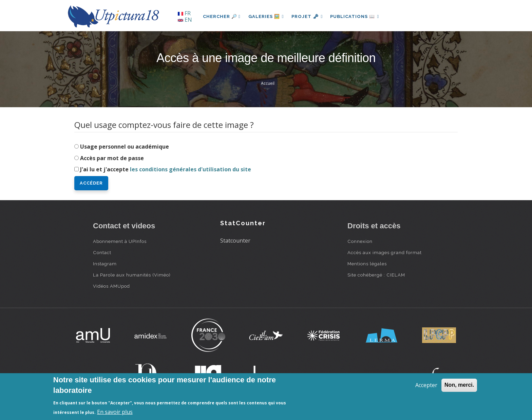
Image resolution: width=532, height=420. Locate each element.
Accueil (268, 83)
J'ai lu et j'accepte (166, 169)
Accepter (426, 385)
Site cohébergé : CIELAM (376, 275)
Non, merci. (459, 385)
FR (184, 13)
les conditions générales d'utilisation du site (191, 169)
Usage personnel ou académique (125, 147)
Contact (102, 252)
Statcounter (235, 241)
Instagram (105, 264)
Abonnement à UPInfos (120, 241)
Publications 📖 (356, 16)
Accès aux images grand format (385, 252)
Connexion (360, 241)
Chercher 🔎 (222, 16)
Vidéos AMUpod (111, 286)
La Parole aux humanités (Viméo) (132, 275)
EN (185, 20)
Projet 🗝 (308, 16)
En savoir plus (115, 412)
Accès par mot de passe (112, 158)
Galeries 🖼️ (267, 16)
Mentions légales (367, 264)
